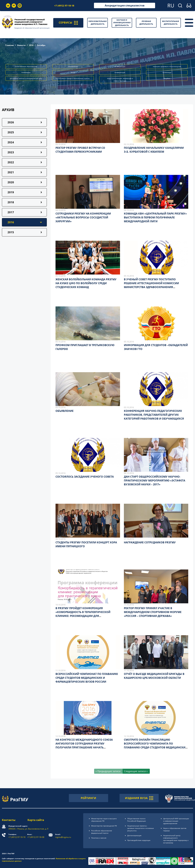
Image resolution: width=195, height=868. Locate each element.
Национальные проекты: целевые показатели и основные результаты (141, 828)
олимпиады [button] (26, 72)
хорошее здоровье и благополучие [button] (167, 66)
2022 (11, 162)
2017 (11, 212)
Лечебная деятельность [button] (146, 23)
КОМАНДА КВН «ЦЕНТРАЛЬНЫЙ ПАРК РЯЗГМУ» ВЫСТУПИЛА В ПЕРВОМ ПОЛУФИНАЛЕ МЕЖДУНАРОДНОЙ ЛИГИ (155, 217)
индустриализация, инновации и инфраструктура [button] (120, 80)
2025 (11, 132)
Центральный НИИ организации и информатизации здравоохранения (176, 821)
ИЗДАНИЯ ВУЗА (139, 798)
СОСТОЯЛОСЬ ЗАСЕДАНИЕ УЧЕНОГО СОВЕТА (85, 477)
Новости (21, 45)
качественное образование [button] (26, 66)
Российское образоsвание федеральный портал (102, 832)
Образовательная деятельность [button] (97, 23)
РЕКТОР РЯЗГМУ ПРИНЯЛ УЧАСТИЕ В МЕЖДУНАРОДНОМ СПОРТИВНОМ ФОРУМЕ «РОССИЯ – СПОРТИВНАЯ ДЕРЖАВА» (153, 612)
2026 (11, 122)
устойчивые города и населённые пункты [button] (73, 78)
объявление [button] (73, 66)
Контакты (9, 820)
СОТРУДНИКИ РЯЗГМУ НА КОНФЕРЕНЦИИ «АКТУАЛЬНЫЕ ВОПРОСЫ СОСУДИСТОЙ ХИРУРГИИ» (83, 217)
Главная (9, 45)
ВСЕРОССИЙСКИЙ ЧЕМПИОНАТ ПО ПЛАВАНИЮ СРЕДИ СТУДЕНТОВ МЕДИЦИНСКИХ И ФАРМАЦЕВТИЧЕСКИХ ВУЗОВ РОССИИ (87, 678)
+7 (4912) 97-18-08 (36, 836)
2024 (11, 142)
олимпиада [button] (167, 72)
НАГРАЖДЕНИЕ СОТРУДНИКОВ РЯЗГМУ (150, 542)
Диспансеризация (134, 835)
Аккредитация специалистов (125, 5)
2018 (11, 202)
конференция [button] (120, 72)
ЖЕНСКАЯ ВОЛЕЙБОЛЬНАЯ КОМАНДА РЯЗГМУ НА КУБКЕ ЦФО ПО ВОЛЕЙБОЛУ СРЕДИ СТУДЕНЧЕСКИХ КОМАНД (86, 283)
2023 (11, 152)
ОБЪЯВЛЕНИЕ (65, 411)
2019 (11, 192)
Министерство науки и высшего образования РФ (104, 820)
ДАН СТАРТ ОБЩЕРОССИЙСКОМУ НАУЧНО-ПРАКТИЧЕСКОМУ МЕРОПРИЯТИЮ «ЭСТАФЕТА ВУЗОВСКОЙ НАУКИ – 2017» (155, 481)
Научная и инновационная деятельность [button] (122, 23)
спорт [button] (73, 72)
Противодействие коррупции (139, 840)
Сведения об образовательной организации (32, 28)
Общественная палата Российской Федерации (137, 820)
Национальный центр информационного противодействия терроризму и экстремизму (176, 839)
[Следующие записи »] (136, 771)
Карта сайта (36, 820)
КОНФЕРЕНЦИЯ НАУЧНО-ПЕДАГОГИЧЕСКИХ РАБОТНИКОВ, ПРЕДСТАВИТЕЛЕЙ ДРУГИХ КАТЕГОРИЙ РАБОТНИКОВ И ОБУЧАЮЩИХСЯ (154, 415)
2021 (11, 172)
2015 (11, 232)
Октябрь (41, 45)
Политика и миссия (99, 838)
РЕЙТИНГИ (88, 798)
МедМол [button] (167, 78)
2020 (11, 182)
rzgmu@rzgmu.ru (63, 836)
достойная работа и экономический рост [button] (26, 78)
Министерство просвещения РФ (104, 826)
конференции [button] (120, 66)
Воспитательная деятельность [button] (171, 23)
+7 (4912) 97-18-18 (64, 6)
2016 (31, 45)
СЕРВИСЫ (68, 23)
